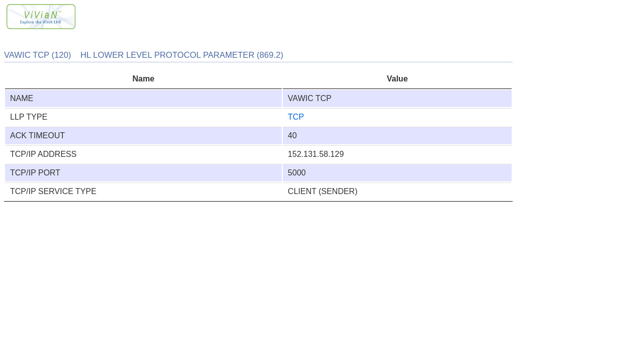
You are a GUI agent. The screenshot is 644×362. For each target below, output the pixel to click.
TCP (296, 117)
